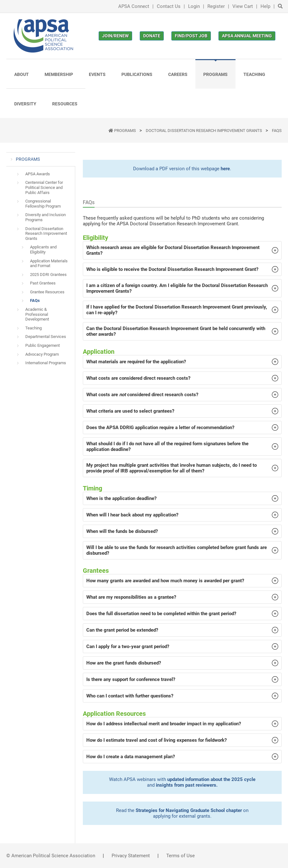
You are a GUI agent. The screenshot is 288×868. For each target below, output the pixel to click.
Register (216, 6)
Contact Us (169, 6)
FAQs (277, 131)
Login (194, 6)
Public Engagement (43, 345)
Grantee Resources (47, 292)
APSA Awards (38, 174)
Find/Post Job (191, 36)
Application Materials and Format (49, 263)
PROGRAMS (126, 131)
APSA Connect (134, 6)
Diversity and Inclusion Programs (46, 217)
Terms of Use (181, 856)
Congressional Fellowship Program (43, 204)
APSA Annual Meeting (247, 36)
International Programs (46, 363)
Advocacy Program (42, 354)
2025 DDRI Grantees (48, 275)
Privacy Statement (131, 856)
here (225, 169)
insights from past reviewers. (187, 785)
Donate (152, 36)
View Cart (243, 6)
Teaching (34, 328)
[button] (182, 250)
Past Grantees (43, 283)
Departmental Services (46, 337)
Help (265, 6)
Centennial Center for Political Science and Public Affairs (44, 187)
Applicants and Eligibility (43, 250)
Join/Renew (115, 36)
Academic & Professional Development (37, 314)
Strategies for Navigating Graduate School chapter (189, 810)
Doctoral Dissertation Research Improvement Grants (204, 131)
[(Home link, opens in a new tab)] (43, 36)
